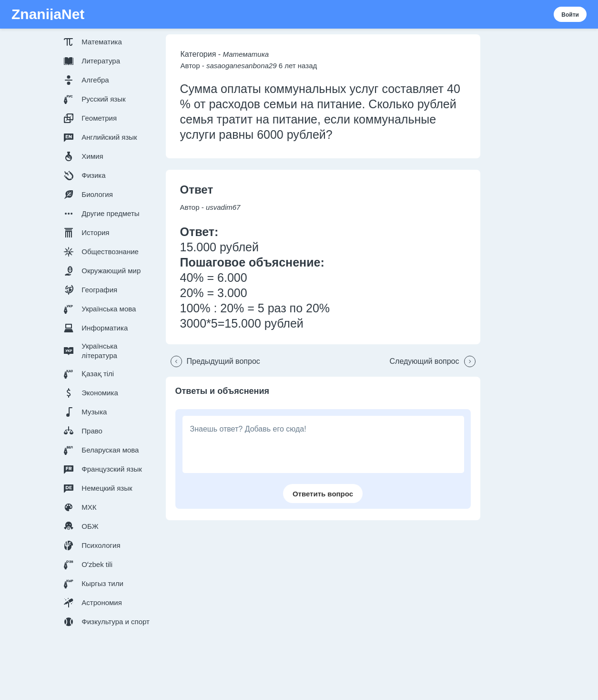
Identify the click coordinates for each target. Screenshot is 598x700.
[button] (109, 42)
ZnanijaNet (48, 14)
